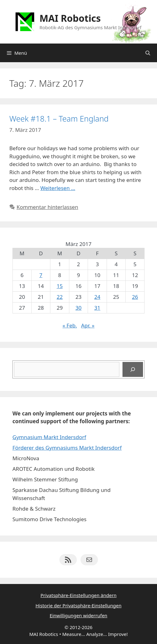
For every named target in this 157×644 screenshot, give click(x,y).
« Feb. (70, 325)
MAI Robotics (70, 18)
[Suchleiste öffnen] (148, 53)
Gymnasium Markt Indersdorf (49, 437)
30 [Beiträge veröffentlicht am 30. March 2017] (78, 308)
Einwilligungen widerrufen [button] (78, 615)
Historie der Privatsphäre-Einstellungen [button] (78, 605)
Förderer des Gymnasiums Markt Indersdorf (67, 448)
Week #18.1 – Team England (59, 118)
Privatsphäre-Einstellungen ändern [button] (78, 595)
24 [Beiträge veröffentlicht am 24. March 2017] (97, 297)
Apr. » (88, 325)
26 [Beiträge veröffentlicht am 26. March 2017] (135, 297)
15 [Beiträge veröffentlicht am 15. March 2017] (60, 286)
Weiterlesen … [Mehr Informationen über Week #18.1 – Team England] (58, 188)
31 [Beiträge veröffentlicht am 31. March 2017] (97, 308)
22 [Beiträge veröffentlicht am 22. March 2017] (60, 297)
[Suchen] (133, 369)
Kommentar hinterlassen (47, 207)
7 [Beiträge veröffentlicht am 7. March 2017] (41, 275)
